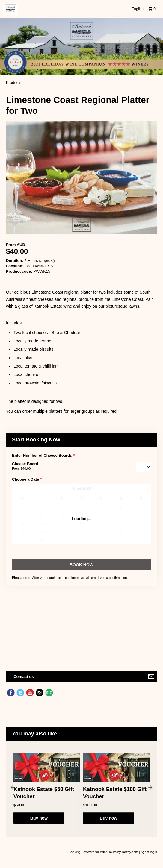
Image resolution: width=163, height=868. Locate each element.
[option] (47, 788)
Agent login (149, 852)
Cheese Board (67, 466)
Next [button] (150, 787)
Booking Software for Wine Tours (93, 852)
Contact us (24, 677)
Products (14, 82)
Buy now (39, 818)
